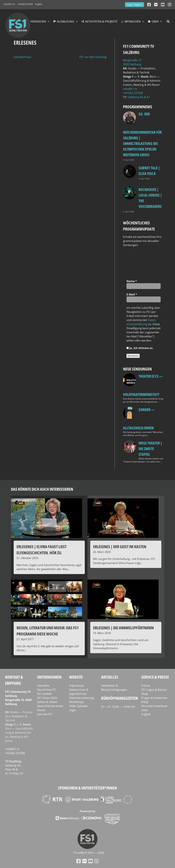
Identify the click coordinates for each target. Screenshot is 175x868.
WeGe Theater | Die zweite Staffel (150, 449)
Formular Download (154, 706)
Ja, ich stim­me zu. (140, 348)
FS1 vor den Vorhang (93, 57)
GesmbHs (43, 686)
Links (145, 710)
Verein (41, 710)
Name (132, 281)
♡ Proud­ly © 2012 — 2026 (87, 853)
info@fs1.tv (9, 4)
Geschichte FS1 (47, 690)
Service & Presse (155, 677)
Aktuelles (110, 677)
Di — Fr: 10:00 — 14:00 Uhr (118, 707)
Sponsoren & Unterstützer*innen (87, 788)
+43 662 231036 (25, 4)
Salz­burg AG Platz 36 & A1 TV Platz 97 (14, 769)
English (39, 4)
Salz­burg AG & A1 (139, 97)
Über (155, 21)
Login (73, 710)
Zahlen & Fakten (47, 702)
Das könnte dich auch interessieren (42, 489)
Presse (146, 686)
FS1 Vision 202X (47, 698)
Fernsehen (38, 21)
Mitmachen (133, 21)
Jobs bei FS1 (45, 714)
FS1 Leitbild (44, 694)
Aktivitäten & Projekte (101, 21)
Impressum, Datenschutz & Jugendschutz (79, 690)
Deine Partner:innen (50, 706)
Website (76, 677)
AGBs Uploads (78, 706)
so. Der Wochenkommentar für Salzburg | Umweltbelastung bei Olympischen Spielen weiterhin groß (142, 134)
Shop (145, 694)
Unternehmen (49, 677)
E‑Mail (132, 294)
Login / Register (134, 5)
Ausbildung (66, 21)
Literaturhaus (22, 57)
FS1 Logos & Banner (154, 690)
